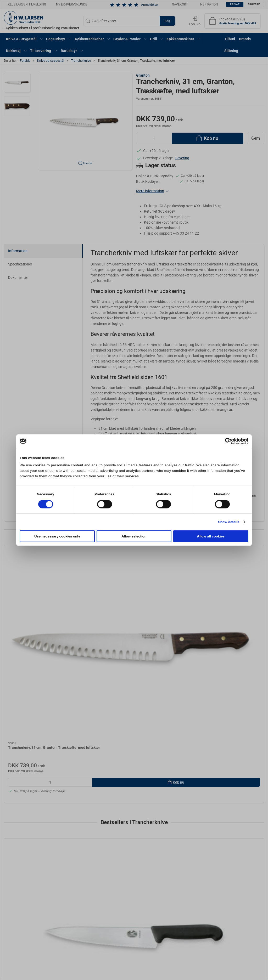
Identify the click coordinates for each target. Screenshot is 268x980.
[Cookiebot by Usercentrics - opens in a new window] (225, 441)
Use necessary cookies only (57, 536)
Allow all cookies (211, 536)
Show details (229, 522)
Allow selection (134, 536)
